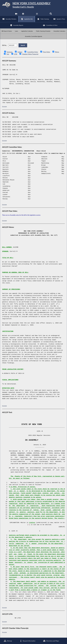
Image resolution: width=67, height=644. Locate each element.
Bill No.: (5, 46)
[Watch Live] (16, 14)
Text (8, 54)
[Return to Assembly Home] (33, 5)
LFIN (15, 54)
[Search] (51, 14)
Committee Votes (32, 52)
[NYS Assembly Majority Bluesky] (44, 14)
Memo (57, 52)
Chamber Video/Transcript (30, 54)
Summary (10, 52)
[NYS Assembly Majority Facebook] (23, 14)
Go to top (4, 107)
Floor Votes (46, 52)
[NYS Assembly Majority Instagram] (37, 14)
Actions (20, 52)
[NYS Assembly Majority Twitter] (30, 14)
